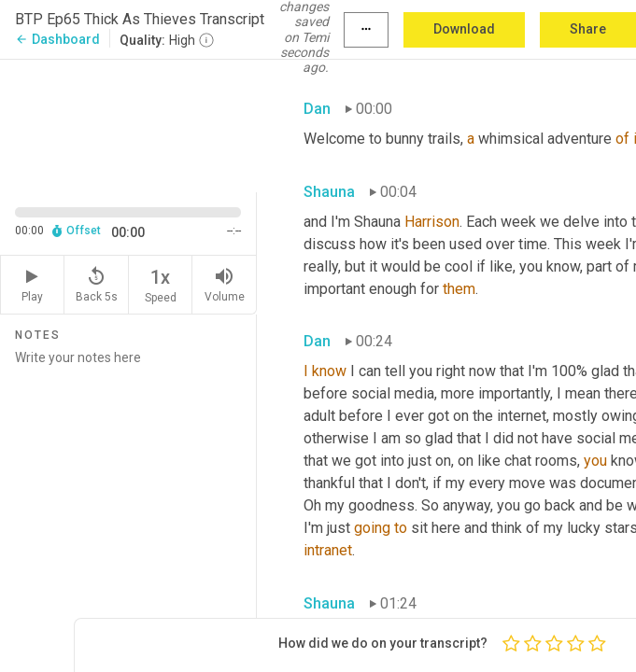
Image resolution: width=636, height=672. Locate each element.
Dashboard (57, 39)
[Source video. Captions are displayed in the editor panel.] (128, 124)
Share (588, 29)
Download (464, 29)
